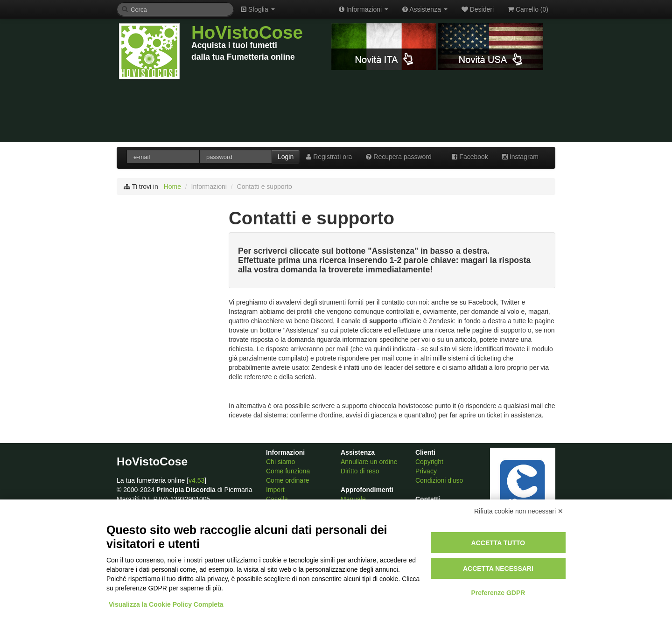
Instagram (520, 157)
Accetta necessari (498, 569)
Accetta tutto (498, 543)
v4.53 (196, 480)
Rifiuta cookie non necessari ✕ (519, 511)
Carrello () (528, 9)
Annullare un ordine (369, 462)
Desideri (478, 9)
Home (172, 187)
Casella (277, 499)
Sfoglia (258, 9)
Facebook (470, 157)
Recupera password (399, 157)
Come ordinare (288, 480)
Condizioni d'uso (439, 480)
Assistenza (425, 9)
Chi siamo (280, 462)
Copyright (429, 462)
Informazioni (364, 9)
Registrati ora (329, 157)
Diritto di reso (360, 471)
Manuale (353, 499)
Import (275, 490)
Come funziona (288, 471)
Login (286, 157)
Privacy (426, 471)
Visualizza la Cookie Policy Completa (166, 604)
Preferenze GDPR (498, 593)
